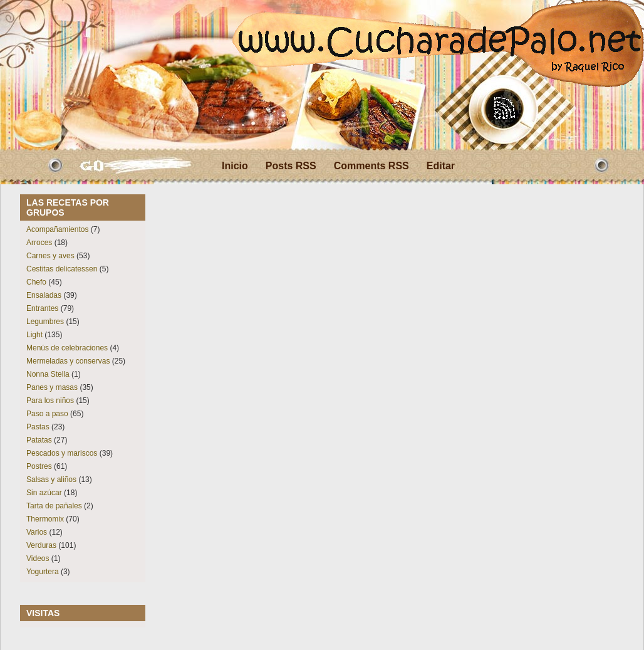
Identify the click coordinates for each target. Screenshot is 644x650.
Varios (37, 532)
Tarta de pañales (54, 506)
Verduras (41, 545)
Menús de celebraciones (67, 348)
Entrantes (42, 308)
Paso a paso (47, 414)
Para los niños (50, 401)
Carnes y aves (50, 256)
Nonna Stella (48, 374)
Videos (38, 558)
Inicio (235, 166)
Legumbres (45, 322)
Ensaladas (44, 295)
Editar (441, 166)
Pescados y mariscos (62, 453)
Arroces (39, 243)
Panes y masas (52, 387)
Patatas (39, 440)
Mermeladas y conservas (68, 361)
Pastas (38, 427)
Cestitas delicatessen (62, 269)
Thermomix (45, 519)
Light (34, 335)
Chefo (36, 282)
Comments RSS (371, 166)
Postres (39, 466)
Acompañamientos (57, 229)
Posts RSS (291, 166)
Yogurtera (43, 572)
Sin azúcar (44, 493)
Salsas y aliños (51, 480)
